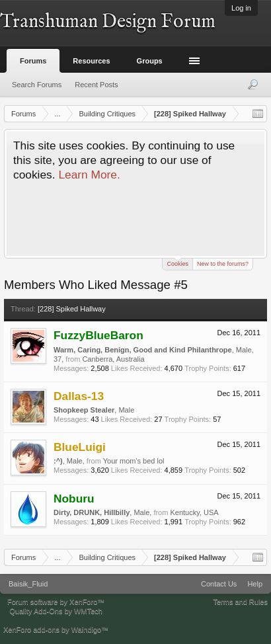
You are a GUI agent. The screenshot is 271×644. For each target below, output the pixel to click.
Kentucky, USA (194, 512)
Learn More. (89, 175)
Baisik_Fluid (28, 584)
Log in (241, 8)
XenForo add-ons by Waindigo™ (56, 629)
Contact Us (219, 584)
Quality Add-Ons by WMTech (56, 611)
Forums (33, 61)
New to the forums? (223, 264)
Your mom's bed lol (134, 461)
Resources (91, 61)
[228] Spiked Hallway (72, 309)
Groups (150, 61)
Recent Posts (96, 85)
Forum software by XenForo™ (56, 602)
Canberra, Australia (113, 359)
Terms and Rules (240, 602)
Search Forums (37, 85)
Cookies (177, 263)
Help (255, 584)
